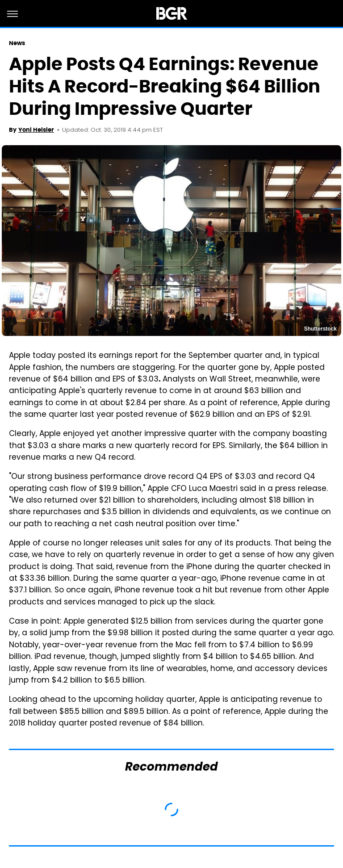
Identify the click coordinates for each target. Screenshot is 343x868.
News (17, 43)
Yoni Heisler (36, 130)
